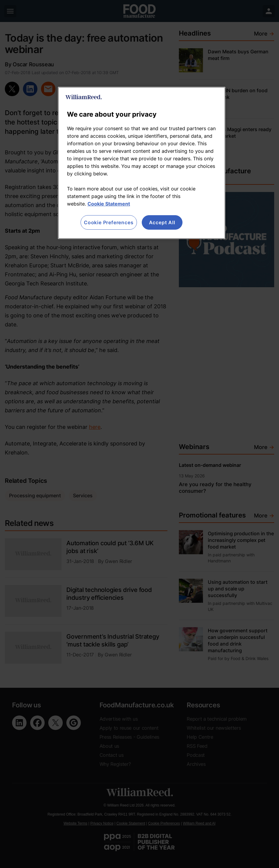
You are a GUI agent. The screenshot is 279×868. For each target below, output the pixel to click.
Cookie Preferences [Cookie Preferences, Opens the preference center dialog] (109, 222)
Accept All (162, 222)
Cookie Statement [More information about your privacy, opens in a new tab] (109, 204)
